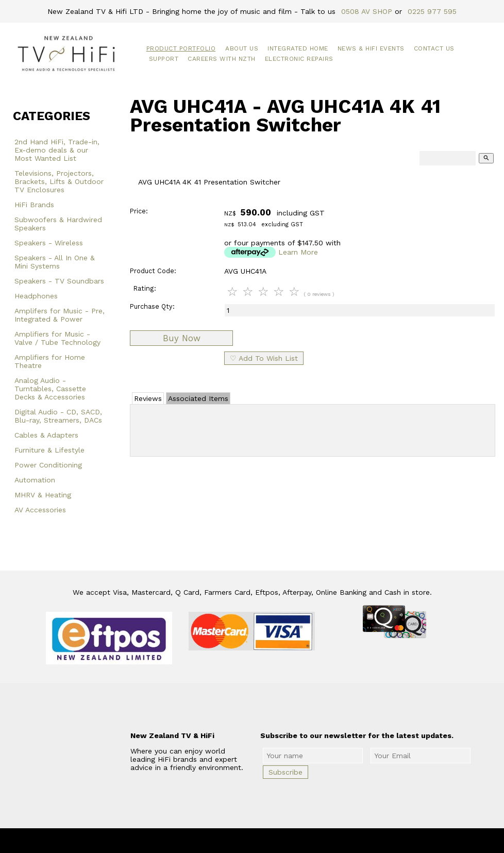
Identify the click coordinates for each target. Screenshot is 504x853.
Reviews (148, 398)
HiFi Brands (34, 205)
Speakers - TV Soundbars (59, 281)
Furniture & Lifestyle (49, 450)
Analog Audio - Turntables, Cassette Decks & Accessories (50, 389)
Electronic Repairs (299, 59)
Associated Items (198, 398)
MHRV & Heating (43, 495)
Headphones (36, 296)
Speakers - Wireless (49, 243)
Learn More (298, 252)
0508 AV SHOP (367, 11)
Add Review (313, 428)
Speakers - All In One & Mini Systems (55, 262)
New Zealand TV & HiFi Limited (280, 841)
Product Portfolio (181, 48)
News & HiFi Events (371, 48)
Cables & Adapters (46, 435)
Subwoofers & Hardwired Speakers (58, 224)
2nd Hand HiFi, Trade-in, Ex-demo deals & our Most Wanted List (57, 150)
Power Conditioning (48, 465)
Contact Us (434, 48)
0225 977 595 (432, 11)
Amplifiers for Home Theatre (50, 361)
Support (164, 59)
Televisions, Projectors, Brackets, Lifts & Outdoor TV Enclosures (59, 181)
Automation (35, 480)
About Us (242, 48)
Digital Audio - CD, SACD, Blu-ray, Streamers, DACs (58, 416)
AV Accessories (40, 510)
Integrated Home (298, 48)
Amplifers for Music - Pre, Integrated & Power (60, 315)
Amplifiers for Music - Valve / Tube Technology (57, 338)
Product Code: (153, 271)
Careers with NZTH (222, 59)
